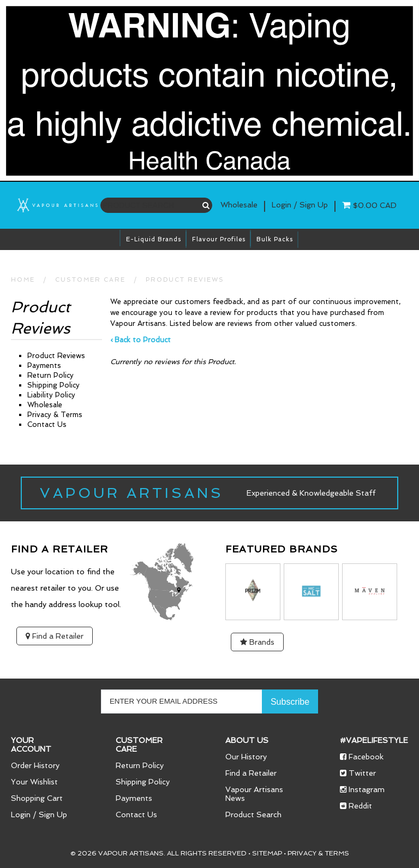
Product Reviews (185, 280)
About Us (247, 740)
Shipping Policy (53, 385)
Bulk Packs (275, 239)
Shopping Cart (37, 798)
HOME (23, 280)
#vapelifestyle (374, 740)
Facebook (362, 757)
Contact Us (47, 424)
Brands (257, 642)
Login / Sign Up (39, 815)
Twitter (358, 773)
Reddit (356, 806)
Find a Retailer (55, 636)
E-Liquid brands (154, 239)
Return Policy (50, 375)
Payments (44, 365)
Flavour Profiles (219, 239)
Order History (35, 765)
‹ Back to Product (140, 340)
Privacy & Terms (55, 415)
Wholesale (239, 205)
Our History (246, 757)
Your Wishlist (34, 782)
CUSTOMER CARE (90, 280)
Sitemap (267, 853)
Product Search (253, 815)
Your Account (31, 745)
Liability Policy (51, 395)
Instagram (362, 789)
